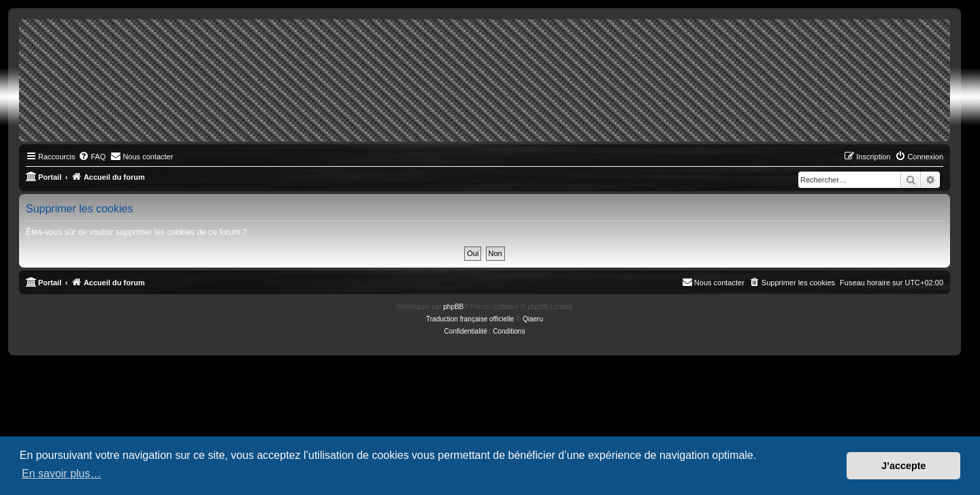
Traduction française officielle (470, 319)
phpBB (453, 307)
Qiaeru (533, 319)
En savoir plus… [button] (62, 474)
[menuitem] (92, 157)
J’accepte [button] (904, 466)
